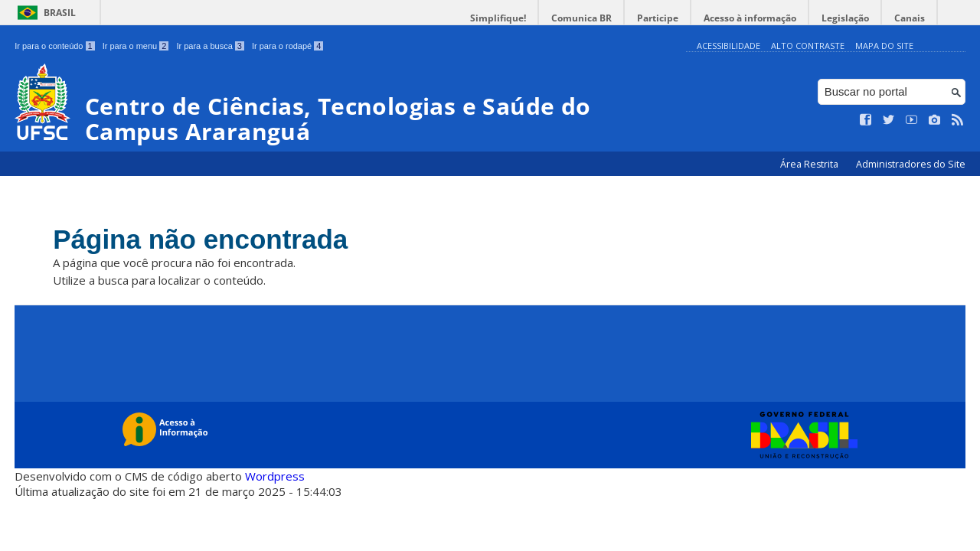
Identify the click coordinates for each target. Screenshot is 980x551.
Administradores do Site (911, 164)
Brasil (60, 13)
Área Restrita (810, 164)
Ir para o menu (136, 46)
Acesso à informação (750, 18)
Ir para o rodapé (287, 46)
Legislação (845, 18)
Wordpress (275, 476)
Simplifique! (498, 18)
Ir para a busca (210, 46)
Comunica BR (581, 18)
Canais (910, 18)
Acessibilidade (728, 46)
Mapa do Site (884, 46)
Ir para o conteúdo (54, 46)
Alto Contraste (808, 46)
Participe (658, 18)
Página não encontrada (200, 239)
